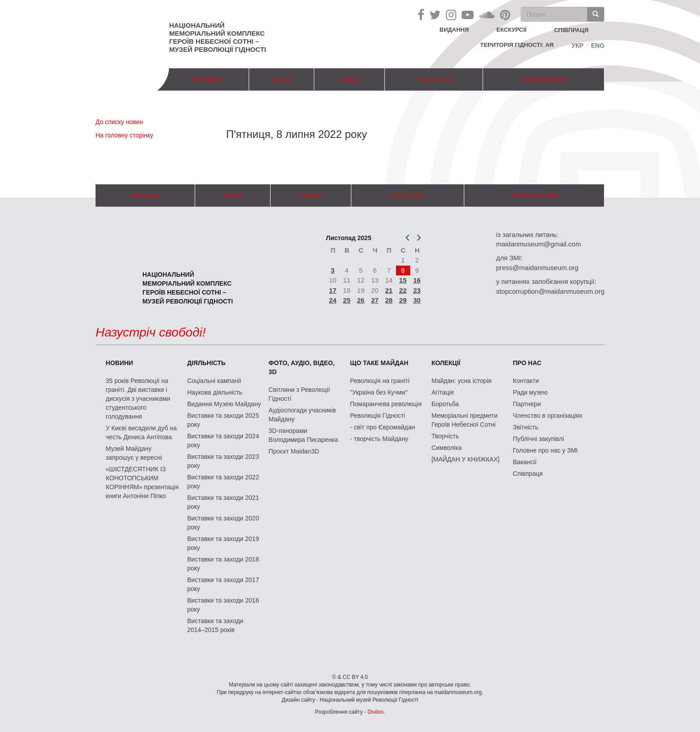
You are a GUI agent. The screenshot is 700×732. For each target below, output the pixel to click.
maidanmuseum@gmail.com (538, 244)
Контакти (526, 381)
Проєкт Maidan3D (294, 451)
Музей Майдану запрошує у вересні (134, 453)
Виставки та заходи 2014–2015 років (215, 625)
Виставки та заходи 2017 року (223, 584)
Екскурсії (511, 30)
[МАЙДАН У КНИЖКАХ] (465, 459)
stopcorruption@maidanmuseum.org (550, 291)
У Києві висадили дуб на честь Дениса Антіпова (141, 433)
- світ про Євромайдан (382, 427)
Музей (281, 79)
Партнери (527, 404)
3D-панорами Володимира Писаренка (304, 435)
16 (417, 280)
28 (389, 300)
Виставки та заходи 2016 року (223, 605)
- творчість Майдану (379, 439)
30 (417, 300)
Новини (119, 363)
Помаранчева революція (386, 404)
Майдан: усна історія (461, 381)
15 (403, 280)
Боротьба (445, 404)
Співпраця (528, 474)
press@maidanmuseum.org (537, 268)
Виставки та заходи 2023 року (223, 461)
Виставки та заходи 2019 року (223, 543)
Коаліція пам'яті (543, 79)
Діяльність (206, 363)
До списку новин (119, 122)
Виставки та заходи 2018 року (223, 564)
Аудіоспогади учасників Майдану (302, 415)
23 (417, 290)
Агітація (442, 392)
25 (347, 300)
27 (375, 300)
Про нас (527, 363)
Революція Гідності (377, 416)
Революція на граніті (380, 381)
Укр (577, 46)
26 (361, 300)
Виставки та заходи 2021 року (223, 502)
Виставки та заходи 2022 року (223, 482)
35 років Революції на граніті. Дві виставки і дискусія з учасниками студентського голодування (138, 399)
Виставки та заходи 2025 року (223, 420)
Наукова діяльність (215, 392)
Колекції (446, 363)
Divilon (375, 712)
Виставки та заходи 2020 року (223, 523)
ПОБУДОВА (434, 79)
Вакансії (525, 462)
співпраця (571, 30)
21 (389, 290)
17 (333, 290)
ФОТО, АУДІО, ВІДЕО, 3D (302, 367)
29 (403, 300)
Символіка (446, 448)
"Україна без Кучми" (379, 392)
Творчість (445, 436)
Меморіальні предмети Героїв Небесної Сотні (464, 420)
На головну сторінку (124, 135)
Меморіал (205, 79)
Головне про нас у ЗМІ (545, 450)
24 (333, 300)
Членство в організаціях (548, 416)
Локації (349, 79)
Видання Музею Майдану (224, 404)
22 (403, 290)
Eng (598, 46)
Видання (454, 30)
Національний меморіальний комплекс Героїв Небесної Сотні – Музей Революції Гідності (218, 37)
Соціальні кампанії (214, 381)
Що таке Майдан (379, 363)
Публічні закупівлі (539, 439)
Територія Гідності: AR (517, 45)
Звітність (526, 427)
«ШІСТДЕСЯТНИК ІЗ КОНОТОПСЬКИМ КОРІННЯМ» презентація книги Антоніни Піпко (142, 482)
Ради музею (530, 392)
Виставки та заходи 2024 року (223, 441)
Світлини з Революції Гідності (299, 394)
